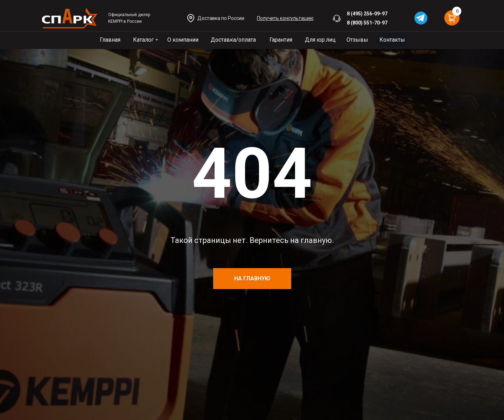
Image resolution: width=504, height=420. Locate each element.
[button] (285, 18)
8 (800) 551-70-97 (367, 23)
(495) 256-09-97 (369, 14)
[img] (70, 18)
